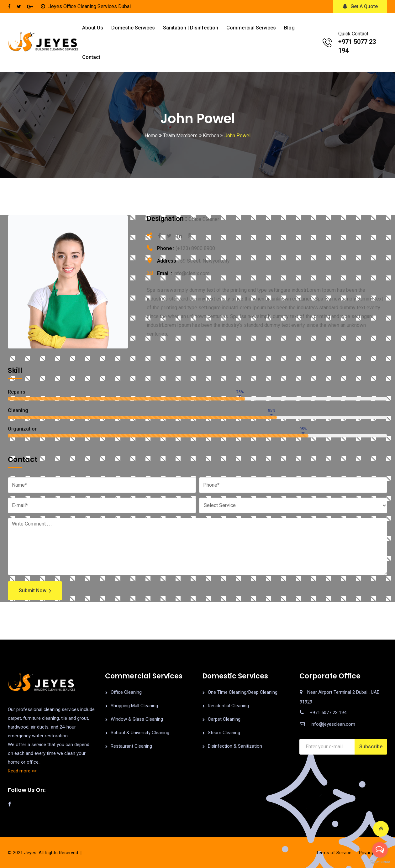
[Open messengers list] (380, 850)
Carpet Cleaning (224, 719)
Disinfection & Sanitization (235, 746)
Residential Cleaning (228, 706)
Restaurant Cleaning (131, 746)
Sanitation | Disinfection (191, 28)
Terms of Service (334, 853)
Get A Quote (360, 6)
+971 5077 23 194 (328, 713)
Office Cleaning (126, 692)
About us (93, 28)
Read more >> (22, 771)
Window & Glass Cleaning (137, 719)
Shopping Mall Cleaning (134, 706)
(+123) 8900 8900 (195, 248)
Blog (289, 28)
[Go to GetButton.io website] (380, 862)
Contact (91, 57)
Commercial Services (251, 28)
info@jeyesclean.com (333, 724)
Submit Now (35, 591)
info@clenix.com (191, 273)
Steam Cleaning (224, 733)
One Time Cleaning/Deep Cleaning (243, 692)
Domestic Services (133, 28)
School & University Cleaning (140, 733)
